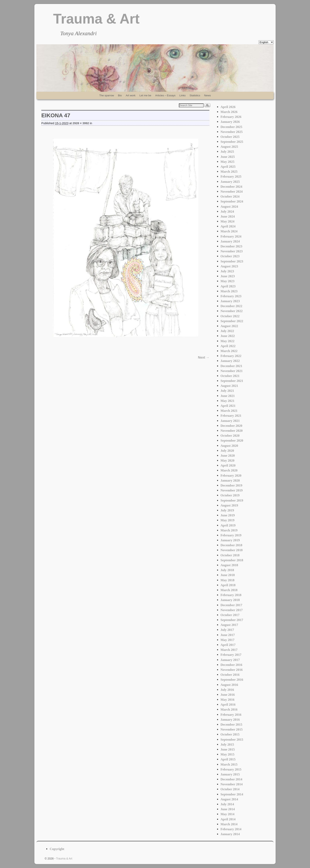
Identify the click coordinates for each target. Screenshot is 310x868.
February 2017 (231, 655)
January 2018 (230, 600)
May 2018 (227, 580)
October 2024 (230, 196)
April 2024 (228, 226)
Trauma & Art (96, 19)
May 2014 (227, 814)
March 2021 (229, 411)
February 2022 (231, 356)
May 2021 (227, 401)
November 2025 (232, 132)
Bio (120, 95)
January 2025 (230, 182)
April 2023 (228, 286)
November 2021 (232, 371)
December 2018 (231, 545)
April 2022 (228, 346)
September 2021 (232, 381)
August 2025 (229, 147)
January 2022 (230, 361)
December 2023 (231, 246)
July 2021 (227, 391)
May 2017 (227, 640)
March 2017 (229, 650)
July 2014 (227, 804)
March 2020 (229, 470)
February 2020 (231, 476)
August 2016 (229, 685)
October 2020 (230, 436)
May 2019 (227, 520)
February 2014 (231, 829)
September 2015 (232, 740)
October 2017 (230, 615)
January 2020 (230, 480)
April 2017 (228, 645)
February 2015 (231, 769)
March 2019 (229, 530)
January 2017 (230, 660)
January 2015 (230, 774)
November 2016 (232, 670)
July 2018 (227, 570)
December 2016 (231, 665)
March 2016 (229, 709)
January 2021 (230, 421)
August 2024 (229, 207)
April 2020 (228, 465)
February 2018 (231, 595)
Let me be (145, 95)
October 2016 (230, 675)
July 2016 (227, 690)
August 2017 (229, 625)
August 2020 (229, 446)
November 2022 (232, 311)
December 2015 (231, 725)
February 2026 (231, 117)
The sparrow (107, 95)
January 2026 (230, 122)
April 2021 (228, 406)
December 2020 (231, 426)
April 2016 (228, 705)
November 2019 (232, 490)
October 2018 (230, 555)
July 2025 (227, 152)
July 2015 (227, 744)
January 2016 (230, 720)
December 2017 (231, 605)
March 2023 (229, 291)
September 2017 (232, 620)
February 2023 (231, 296)
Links (182, 95)
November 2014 (232, 784)
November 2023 (232, 251)
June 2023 (228, 276)
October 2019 (230, 495)
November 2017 (232, 610)
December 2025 (231, 127)
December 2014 (231, 779)
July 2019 (227, 510)
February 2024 (231, 236)
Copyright (57, 849)
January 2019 (230, 540)
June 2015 (228, 749)
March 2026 (229, 112)
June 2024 (228, 216)
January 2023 (230, 301)
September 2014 (232, 794)
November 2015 (232, 729)
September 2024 (232, 201)
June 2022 (228, 336)
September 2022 (232, 321)
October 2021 (230, 376)
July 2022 (227, 331)
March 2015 (229, 764)
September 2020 (232, 441)
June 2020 (228, 456)
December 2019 (231, 485)
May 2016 (227, 700)
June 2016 (228, 695)
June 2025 (228, 157)
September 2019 (232, 500)
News (208, 95)
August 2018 (229, 565)
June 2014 (228, 809)
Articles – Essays (165, 95)
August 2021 (229, 386)
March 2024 (229, 231)
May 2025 (227, 162)
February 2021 (231, 416)
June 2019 (228, 515)
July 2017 (227, 630)
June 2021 (228, 396)
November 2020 (232, 431)
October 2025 (230, 137)
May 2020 (227, 461)
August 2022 (229, 326)
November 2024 (232, 192)
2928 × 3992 (81, 123)
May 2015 (227, 754)
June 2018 (228, 575)
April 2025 (228, 167)
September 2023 (232, 261)
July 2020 (227, 451)
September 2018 (232, 560)
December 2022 (231, 306)
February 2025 (231, 177)
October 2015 (230, 734)
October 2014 (230, 789)
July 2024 (227, 212)
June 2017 (228, 635)
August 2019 (229, 505)
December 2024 (231, 187)
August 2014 (229, 799)
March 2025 (229, 172)
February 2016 (231, 715)
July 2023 (227, 271)
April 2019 (228, 525)
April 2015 (228, 759)
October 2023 (230, 256)
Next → (204, 357)
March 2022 (229, 351)
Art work (131, 95)
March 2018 (229, 590)
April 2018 (228, 585)
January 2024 (230, 241)
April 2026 (228, 107)
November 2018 (232, 550)
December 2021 (231, 366)
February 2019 (231, 535)
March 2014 (229, 824)
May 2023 (227, 281)
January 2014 (230, 834)
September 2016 (232, 680)
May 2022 (227, 341)
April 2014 (228, 819)
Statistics (195, 95)
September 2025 (232, 142)
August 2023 (229, 266)
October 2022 (230, 316)
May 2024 (227, 221)
